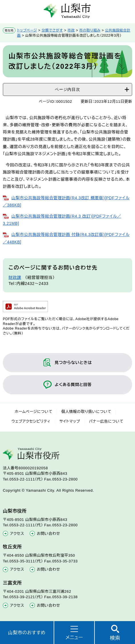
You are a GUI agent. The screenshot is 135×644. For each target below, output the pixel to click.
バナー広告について (106, 421)
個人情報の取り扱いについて (86, 412)
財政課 (15, 277)
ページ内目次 (67, 89)
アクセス (17, 534)
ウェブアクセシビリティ (31, 421)
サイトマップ (70, 421)
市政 (71, 30)
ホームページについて (34, 412)
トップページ (27, 30)
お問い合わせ (48, 534)
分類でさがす (52, 30)
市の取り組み (90, 30)
